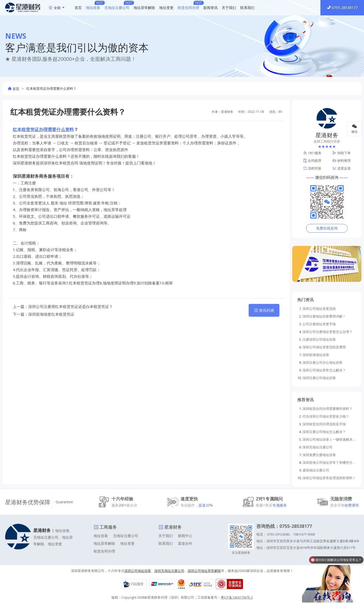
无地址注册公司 (117, 8)
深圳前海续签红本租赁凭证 (51, 328)
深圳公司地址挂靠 (138, 571)
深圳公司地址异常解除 (204, 571)
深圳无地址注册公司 (317, 513)
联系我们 (247, 8)
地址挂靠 (93, 8)
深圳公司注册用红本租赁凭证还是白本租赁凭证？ (70, 321)
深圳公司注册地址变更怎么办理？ (327, 398)
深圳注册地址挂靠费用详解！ (324, 382)
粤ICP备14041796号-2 (237, 597)
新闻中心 (185, 536)
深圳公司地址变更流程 (319, 375)
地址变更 (166, 8)
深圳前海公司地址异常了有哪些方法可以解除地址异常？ (329, 529)
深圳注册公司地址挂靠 (319, 444)
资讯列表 (264, 324)
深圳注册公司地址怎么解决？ (324, 498)
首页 (78, 8)
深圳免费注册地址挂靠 (319, 521)
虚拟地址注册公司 (316, 536)
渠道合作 (185, 543)
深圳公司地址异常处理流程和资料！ (329, 544)
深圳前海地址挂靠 (316, 421)
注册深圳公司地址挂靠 (319, 406)
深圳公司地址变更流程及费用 (324, 413)
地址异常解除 (144, 8)
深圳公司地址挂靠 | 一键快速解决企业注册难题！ (329, 506)
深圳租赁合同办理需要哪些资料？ (327, 475)
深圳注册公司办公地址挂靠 (322, 429)
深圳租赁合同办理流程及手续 (324, 490)
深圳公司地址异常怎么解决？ (324, 436)
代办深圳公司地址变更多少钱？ (326, 482)
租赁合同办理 (188, 8)
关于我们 (229, 8)
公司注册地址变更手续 (319, 390)
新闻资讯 (210, 8)
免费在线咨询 (327, 228)
